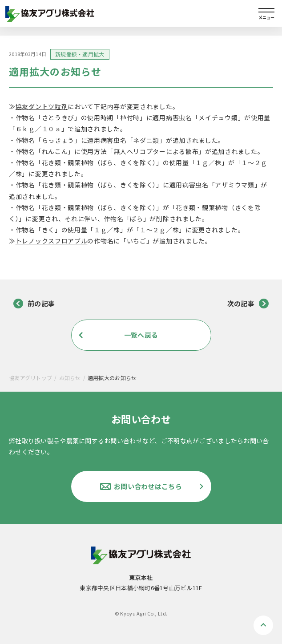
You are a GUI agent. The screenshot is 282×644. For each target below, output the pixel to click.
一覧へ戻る (141, 335)
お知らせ (70, 378)
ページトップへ (263, 625)
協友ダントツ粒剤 (42, 106)
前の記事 (34, 304)
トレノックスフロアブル (52, 241)
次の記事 (248, 304)
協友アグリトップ (30, 378)
